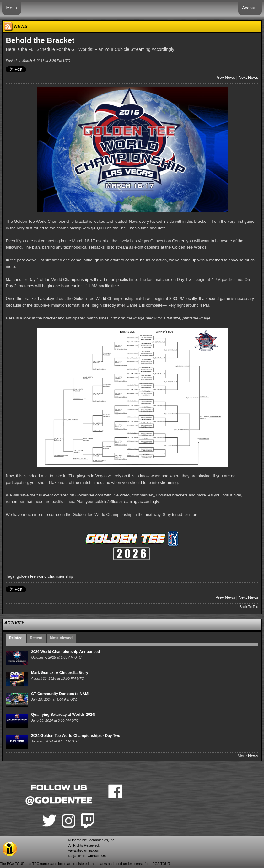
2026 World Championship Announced (65, 652)
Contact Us (97, 856)
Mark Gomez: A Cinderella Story (60, 673)
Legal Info (77, 856)
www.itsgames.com (84, 850)
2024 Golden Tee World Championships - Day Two (76, 736)
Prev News (225, 77)
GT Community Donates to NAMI (60, 694)
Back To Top (249, 607)
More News (248, 756)
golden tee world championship (45, 576)
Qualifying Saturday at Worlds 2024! (63, 715)
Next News (248, 77)
